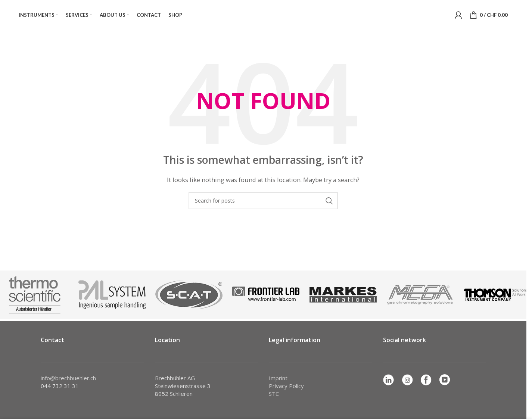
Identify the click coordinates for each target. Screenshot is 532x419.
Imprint (278, 378)
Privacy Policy (286, 386)
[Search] (263, 201)
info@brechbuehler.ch (68, 378)
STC (274, 394)
